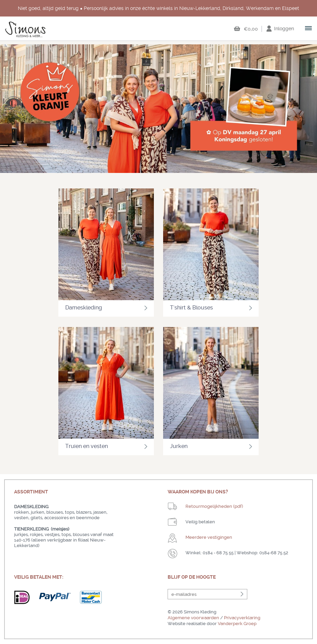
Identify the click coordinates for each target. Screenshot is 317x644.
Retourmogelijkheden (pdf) (214, 506)
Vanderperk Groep (237, 624)
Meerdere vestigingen (209, 537)
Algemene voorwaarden (193, 618)
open (309, 29)
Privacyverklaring (242, 618)
